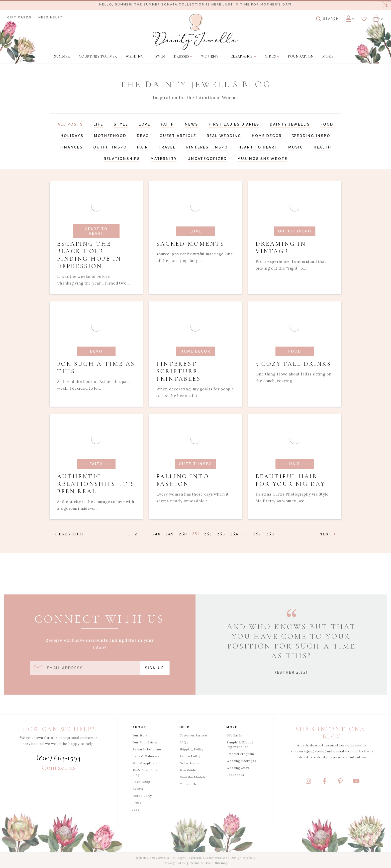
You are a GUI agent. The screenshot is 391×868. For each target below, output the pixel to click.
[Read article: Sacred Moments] (195, 238)
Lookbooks (235, 775)
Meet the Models (193, 777)
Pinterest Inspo (207, 147)
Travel (167, 147)
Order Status (189, 763)
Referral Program (240, 754)
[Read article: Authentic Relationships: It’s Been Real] (96, 467)
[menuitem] (62, 57)
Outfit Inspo (110, 147)
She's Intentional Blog (145, 772)
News (192, 124)
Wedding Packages (241, 761)
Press (137, 803)
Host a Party (142, 796)
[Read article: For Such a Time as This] (96, 354)
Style (121, 124)
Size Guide (188, 770)
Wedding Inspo (311, 136)
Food (327, 124)
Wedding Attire (238, 768)
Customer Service (193, 735)
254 (235, 534)
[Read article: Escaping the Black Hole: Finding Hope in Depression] (96, 238)
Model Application (147, 763)
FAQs (184, 742)
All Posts (70, 124)
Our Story (140, 735)
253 (221, 534)
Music (296, 147)
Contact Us (188, 784)
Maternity (164, 159)
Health (323, 147)
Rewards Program (147, 749)
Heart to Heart (258, 147)
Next (328, 534)
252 (208, 534)
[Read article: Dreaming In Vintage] (295, 238)
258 (270, 534)
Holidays (72, 136)
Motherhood (110, 136)
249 (170, 534)
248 (157, 534)
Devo (143, 136)
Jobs (136, 810)
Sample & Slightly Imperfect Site (240, 745)
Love (145, 124)
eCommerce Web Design (222, 858)
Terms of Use (200, 863)
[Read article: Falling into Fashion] (195, 467)
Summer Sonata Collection (174, 4)
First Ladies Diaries (234, 124)
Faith (168, 124)
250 (183, 534)
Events (138, 789)
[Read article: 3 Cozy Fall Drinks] (295, 354)
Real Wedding (224, 136)
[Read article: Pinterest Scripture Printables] (195, 354)
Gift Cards (19, 17)
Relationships (122, 159)
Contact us (59, 767)
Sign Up (155, 668)
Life (98, 124)
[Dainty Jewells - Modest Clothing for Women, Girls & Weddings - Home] (196, 32)
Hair (143, 147)
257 (257, 534)
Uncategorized (207, 159)
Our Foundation (145, 742)
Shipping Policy (192, 749)
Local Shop (141, 782)
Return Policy (190, 756)
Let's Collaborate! (146, 756)
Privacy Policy (174, 863)
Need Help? (50, 17)
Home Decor (267, 136)
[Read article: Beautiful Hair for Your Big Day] (295, 467)
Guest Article (178, 136)
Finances (71, 147)
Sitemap (221, 863)
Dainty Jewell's (290, 124)
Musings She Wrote (262, 159)
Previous (69, 534)
